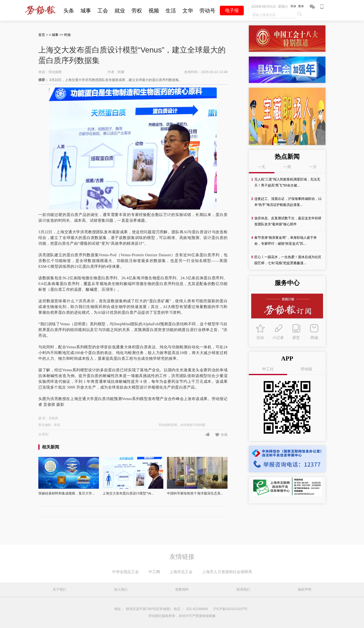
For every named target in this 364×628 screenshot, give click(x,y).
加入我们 (121, 589)
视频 (154, 11)
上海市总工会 (181, 572)
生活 (171, 11)
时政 (68, 35)
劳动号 (207, 11)
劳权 (137, 11)
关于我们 (59, 589)
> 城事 (54, 35)
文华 (188, 11)
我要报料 (182, 589)
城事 (86, 11)
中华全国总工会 (125, 572)
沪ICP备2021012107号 (230, 609)
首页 (42, 35)
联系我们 (243, 589)
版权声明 (305, 589)
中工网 (154, 572)
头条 (69, 11)
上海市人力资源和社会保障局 (227, 572)
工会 (103, 11)
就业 (120, 11)
